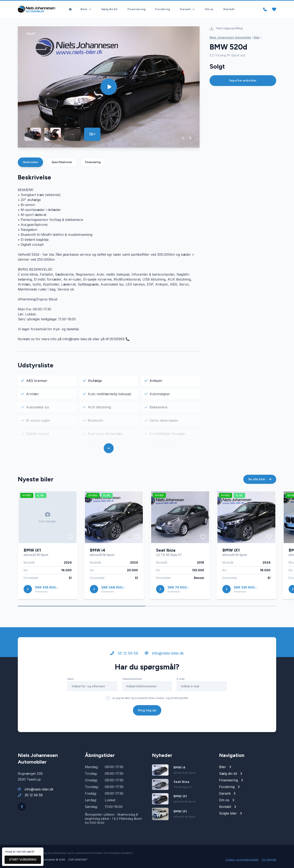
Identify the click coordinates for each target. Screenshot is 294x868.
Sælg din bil (109, 9)
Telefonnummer (132, 680)
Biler (257, 37)
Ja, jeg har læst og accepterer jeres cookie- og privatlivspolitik (150, 699)
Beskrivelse (30, 162)
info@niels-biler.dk (164, 654)
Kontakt (229, 9)
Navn (71, 680)
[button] (183, 138)
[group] (109, 87)
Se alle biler (260, 480)
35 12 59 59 (124, 654)
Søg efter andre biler (243, 81)
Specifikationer (62, 162)
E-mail (181, 680)
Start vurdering (23, 860)
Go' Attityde (269, 860)
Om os (209, 9)
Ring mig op (147, 711)
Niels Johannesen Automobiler (230, 37)
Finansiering (137, 9)
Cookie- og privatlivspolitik (242, 860)
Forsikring (163, 9)
